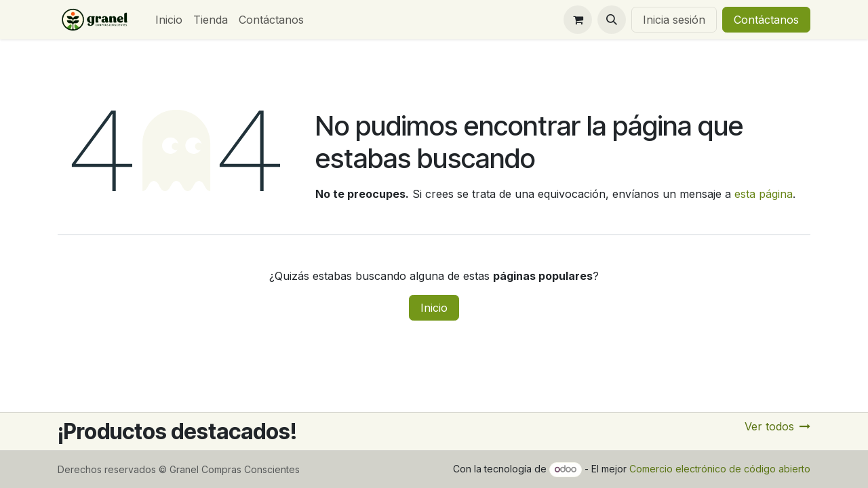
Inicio (434, 308)
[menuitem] (169, 20)
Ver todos (777, 426)
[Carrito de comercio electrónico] (578, 20)
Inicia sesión (674, 20)
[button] (612, 20)
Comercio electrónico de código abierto (720, 469)
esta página (764, 194)
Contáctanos (766, 20)
